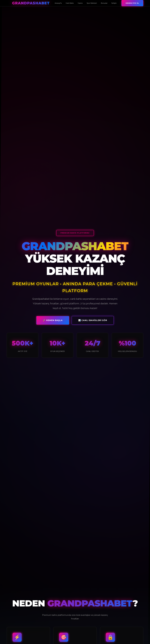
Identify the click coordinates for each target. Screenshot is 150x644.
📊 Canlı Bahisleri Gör (93, 321)
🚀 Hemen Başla (53, 321)
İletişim (114, 3)
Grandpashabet (31, 3)
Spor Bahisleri (92, 3)
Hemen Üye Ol (132, 3)
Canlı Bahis (70, 3)
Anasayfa (58, 3)
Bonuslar (104, 3)
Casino (80, 3)
